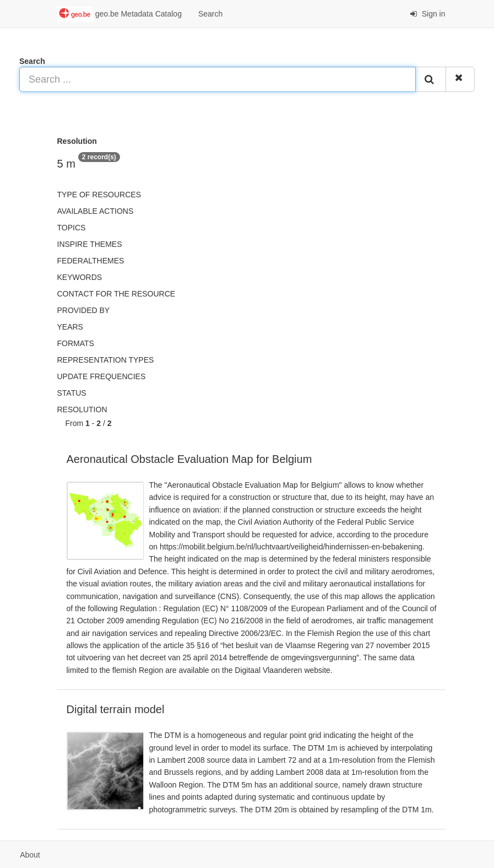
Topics (72, 228)
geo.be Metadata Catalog (120, 14)
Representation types (106, 360)
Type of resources (99, 195)
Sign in (428, 14)
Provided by (84, 310)
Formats (76, 343)
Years (70, 327)
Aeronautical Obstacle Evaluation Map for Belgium (189, 459)
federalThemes (91, 261)
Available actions (96, 211)
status (72, 393)
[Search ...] (218, 79)
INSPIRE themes (90, 244)
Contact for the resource (116, 294)
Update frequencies (102, 376)
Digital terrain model (116, 709)
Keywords (80, 277)
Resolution (82, 409)
